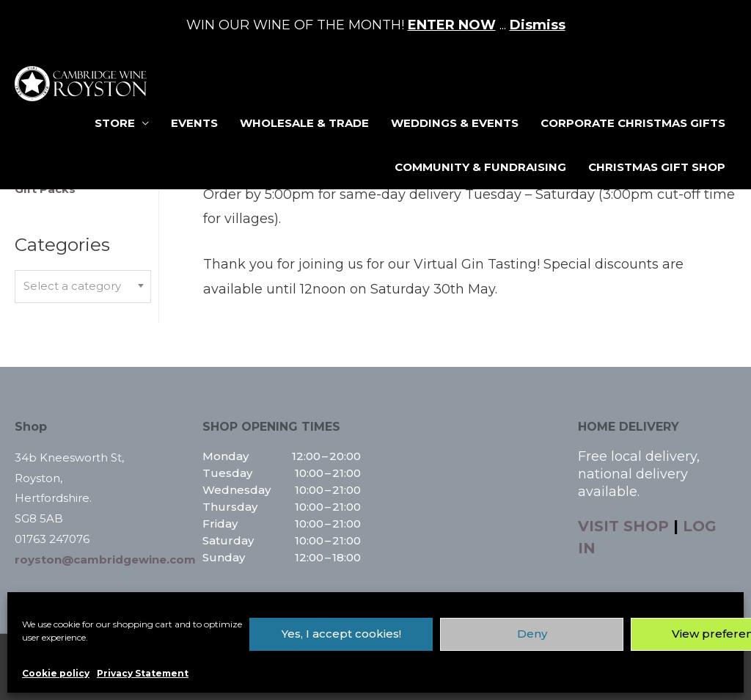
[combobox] (83, 287)
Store (115, 123)
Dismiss (538, 25)
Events (194, 123)
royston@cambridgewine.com (105, 559)
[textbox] (83, 286)
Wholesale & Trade (304, 123)
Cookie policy (56, 673)
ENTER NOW (452, 25)
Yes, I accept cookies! (341, 634)
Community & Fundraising (480, 167)
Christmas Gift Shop (657, 167)
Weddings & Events (455, 123)
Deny (532, 634)
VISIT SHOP (623, 526)
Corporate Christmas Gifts (633, 123)
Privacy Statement (143, 673)
